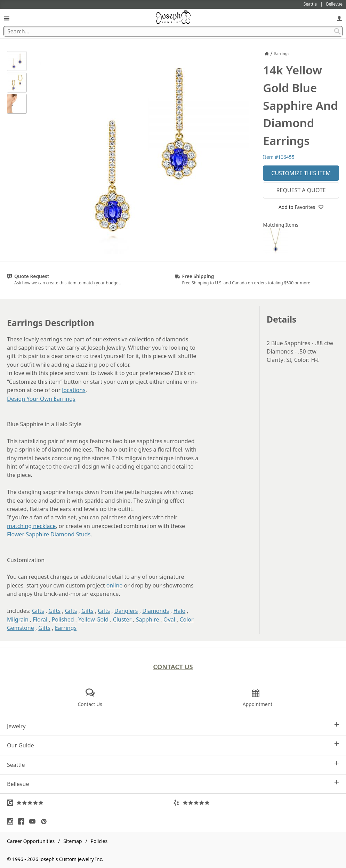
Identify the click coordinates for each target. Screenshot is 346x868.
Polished (63, 619)
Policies (99, 841)
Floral (40, 619)
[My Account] (339, 18)
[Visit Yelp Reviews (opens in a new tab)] (256, 803)
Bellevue (173, 784)
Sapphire (148, 619)
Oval (169, 619)
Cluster (122, 619)
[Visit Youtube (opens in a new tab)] (34, 821)
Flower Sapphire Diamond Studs (49, 534)
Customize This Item (301, 173)
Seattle (173, 765)
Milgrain (18, 619)
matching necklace (31, 526)
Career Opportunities (31, 841)
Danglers (126, 611)
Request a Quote (301, 190)
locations (74, 390)
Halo (180, 611)
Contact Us (173, 667)
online (115, 585)
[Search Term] (173, 31)
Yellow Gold (93, 619)
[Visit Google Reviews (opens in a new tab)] (90, 803)
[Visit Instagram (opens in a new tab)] (12, 821)
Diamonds (156, 611)
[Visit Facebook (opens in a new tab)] (23, 821)
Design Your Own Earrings (41, 399)
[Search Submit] (337, 31)
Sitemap (73, 841)
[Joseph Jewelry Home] (267, 54)
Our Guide (173, 745)
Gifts (38, 611)
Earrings (66, 628)
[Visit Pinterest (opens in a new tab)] (46, 821)
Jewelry (173, 726)
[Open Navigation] (7, 18)
